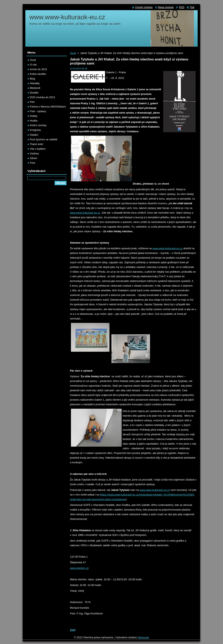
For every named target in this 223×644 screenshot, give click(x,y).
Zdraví (33, 158)
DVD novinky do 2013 (42, 97)
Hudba (34, 121)
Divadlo (34, 93)
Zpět (73, 630)
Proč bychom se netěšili (43, 139)
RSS (182, 7)
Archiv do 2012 (38, 69)
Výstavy (34, 153)
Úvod (73, 53)
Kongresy (35, 130)
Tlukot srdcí (36, 144)
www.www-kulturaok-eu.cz (85, 213)
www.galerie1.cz (79, 568)
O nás (33, 65)
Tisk (192, 7)
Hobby (34, 116)
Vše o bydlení (38, 149)
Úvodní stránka (144, 7)
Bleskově (35, 88)
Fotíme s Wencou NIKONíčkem (48, 107)
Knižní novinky (38, 125)
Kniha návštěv (38, 74)
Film (32, 102)
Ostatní (34, 135)
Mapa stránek (166, 7)
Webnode (143, 637)
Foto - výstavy (38, 111)
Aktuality (35, 83)
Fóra (32, 163)
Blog (32, 79)
